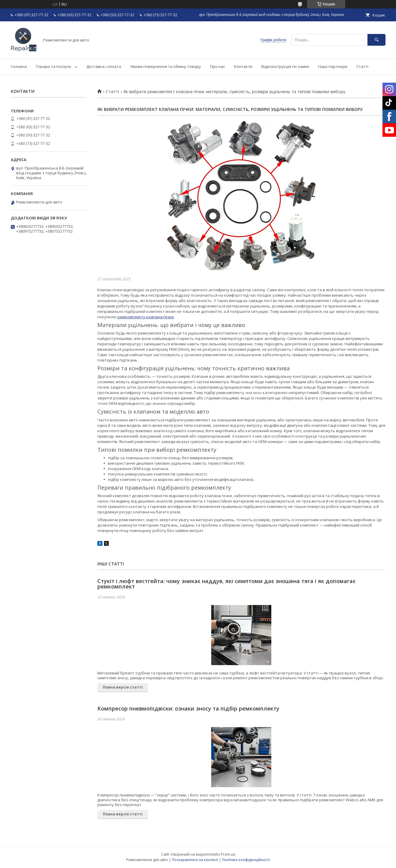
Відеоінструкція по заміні (285, 66)
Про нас (218, 66)
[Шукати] (376, 40)
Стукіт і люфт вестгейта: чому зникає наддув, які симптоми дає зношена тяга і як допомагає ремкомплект (226, 584)
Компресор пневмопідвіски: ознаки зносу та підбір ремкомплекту (188, 708)
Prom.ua (228, 854)
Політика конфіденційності (246, 860)
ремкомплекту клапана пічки (146, 317)
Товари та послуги (53, 66)
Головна (19, 66)
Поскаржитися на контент (195, 860)
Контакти (243, 66)
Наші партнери (333, 66)
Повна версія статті (123, 687)
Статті (362, 66)
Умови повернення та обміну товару (166, 66)
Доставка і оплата (104, 66)
